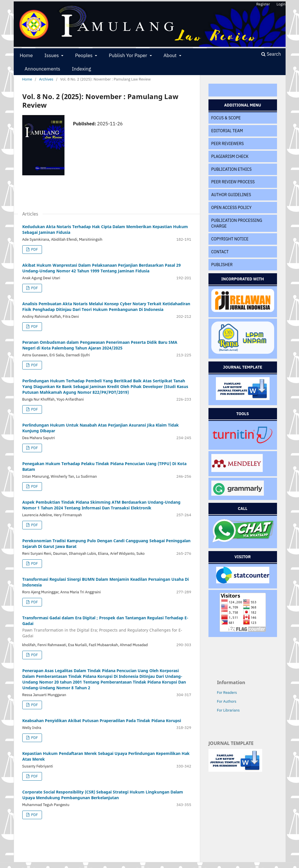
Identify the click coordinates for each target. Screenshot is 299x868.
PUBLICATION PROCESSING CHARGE (237, 223)
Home (26, 55)
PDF (34, 249)
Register (263, 4)
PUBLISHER (222, 265)
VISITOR (243, 557)
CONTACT (220, 252)
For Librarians (228, 710)
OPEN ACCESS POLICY (231, 208)
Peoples (84, 55)
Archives (46, 79)
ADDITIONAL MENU (243, 105)
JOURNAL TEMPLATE (243, 367)
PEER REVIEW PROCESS (233, 182)
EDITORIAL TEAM (227, 131)
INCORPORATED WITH (243, 279)
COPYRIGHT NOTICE (230, 239)
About (170, 55)
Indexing (82, 69)
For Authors (227, 701)
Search (271, 54)
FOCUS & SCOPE (226, 118)
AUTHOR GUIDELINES (231, 195)
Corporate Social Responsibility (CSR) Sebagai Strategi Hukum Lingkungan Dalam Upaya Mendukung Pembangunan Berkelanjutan (103, 795)
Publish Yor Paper (129, 55)
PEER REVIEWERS (228, 144)
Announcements (42, 69)
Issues (52, 55)
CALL (243, 509)
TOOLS (243, 414)
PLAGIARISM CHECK (230, 156)
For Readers (227, 693)
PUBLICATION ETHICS (232, 169)
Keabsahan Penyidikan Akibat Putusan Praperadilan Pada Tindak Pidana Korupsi (102, 721)
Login (281, 4)
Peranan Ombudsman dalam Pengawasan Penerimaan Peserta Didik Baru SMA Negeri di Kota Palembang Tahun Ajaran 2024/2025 (100, 345)
